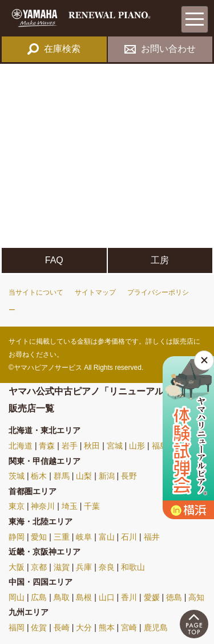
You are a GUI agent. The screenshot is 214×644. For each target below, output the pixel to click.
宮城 (115, 446)
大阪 (17, 567)
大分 (84, 627)
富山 (107, 537)
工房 (160, 260)
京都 (39, 567)
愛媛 (152, 597)
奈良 (107, 567)
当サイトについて (36, 292)
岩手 (70, 446)
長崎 (62, 627)
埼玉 (70, 506)
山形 (137, 446)
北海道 (21, 446)
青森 (47, 446)
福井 (152, 537)
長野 (129, 476)
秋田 (92, 446)
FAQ (54, 260)
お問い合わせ (160, 49)
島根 (84, 597)
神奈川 (43, 506)
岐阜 (84, 537)
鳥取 (62, 597)
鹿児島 (156, 627)
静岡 (17, 537)
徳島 (174, 597)
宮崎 (129, 627)
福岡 (17, 627)
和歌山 (133, 567)
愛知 (39, 537)
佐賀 (39, 627)
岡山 (17, 597)
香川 (129, 597)
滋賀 (62, 567)
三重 (62, 537)
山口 (107, 597)
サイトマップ (95, 292)
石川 (129, 537)
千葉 (92, 506)
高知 (196, 597)
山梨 (84, 476)
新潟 (107, 476)
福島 (160, 446)
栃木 (39, 476)
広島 (39, 597)
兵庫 (84, 567)
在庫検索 (54, 49)
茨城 (17, 476)
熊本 (107, 627)
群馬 (62, 476)
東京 (17, 506)
